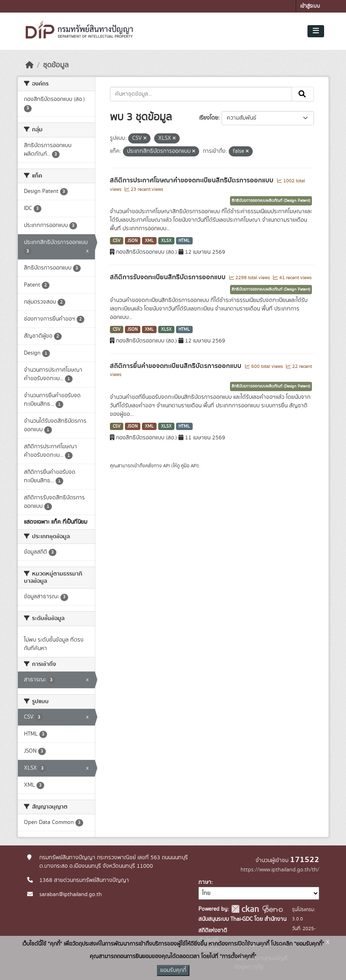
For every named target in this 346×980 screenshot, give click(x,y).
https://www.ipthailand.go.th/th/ (280, 870)
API (167, 466)
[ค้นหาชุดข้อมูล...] (201, 94)
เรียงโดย (209, 118)
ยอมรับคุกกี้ (173, 970)
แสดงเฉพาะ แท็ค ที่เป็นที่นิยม (56, 522)
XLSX (166, 241)
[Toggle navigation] (316, 31)
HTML (184, 241)
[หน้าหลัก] (30, 65)
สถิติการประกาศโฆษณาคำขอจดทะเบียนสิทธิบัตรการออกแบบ (192, 180)
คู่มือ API (189, 466)
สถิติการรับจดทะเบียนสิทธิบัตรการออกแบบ (169, 277)
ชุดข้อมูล (56, 65)
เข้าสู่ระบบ (310, 6)
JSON (132, 241)
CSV (117, 241)
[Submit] (303, 94)
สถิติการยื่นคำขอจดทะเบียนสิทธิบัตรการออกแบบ (176, 366)
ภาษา (205, 882)
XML (149, 241)
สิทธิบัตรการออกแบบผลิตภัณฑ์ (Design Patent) (271, 201)
